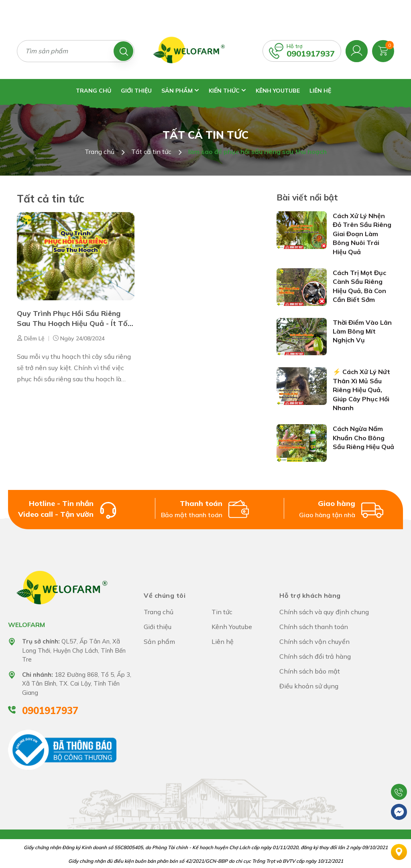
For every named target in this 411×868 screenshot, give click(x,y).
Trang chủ (94, 91)
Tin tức (222, 612)
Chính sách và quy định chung (324, 612)
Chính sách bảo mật (310, 671)
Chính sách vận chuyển (314, 641)
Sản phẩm (180, 91)
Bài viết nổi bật (307, 197)
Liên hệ (320, 91)
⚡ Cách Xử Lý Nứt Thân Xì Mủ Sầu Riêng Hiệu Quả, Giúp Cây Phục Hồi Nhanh (361, 390)
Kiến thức (227, 91)
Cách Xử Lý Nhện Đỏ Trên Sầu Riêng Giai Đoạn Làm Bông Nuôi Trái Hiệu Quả (362, 234)
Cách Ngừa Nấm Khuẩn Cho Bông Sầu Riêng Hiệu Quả (363, 438)
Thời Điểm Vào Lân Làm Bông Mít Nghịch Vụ (362, 331)
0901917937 (311, 54)
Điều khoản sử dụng (309, 686)
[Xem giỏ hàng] (383, 50)
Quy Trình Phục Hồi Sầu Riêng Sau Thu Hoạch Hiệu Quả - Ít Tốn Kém (74, 323)
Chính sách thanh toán (314, 627)
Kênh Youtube (278, 91)
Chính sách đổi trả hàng (315, 656)
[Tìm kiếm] (123, 51)
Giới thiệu (136, 91)
